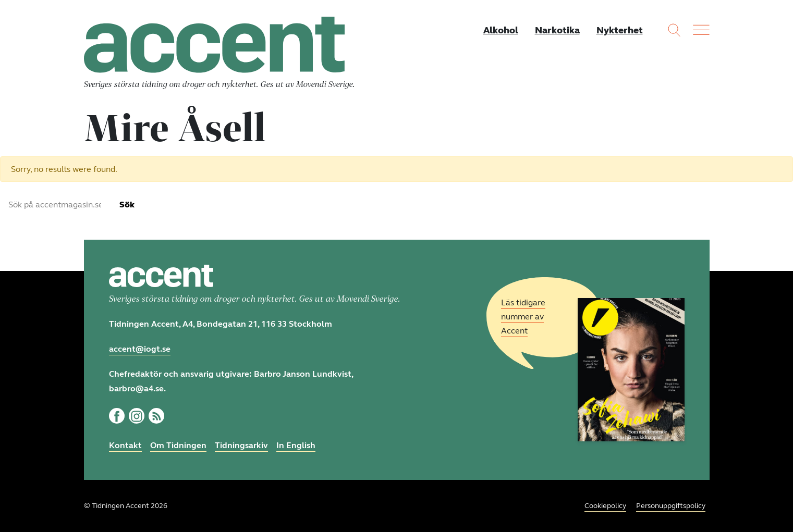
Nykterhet (620, 30)
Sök (127, 205)
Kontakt (125, 445)
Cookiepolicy (605, 506)
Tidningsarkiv (241, 445)
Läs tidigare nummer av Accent (523, 317)
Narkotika (557, 30)
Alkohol (501, 30)
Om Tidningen (178, 445)
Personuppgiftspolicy (671, 506)
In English (296, 445)
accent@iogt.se (140, 349)
